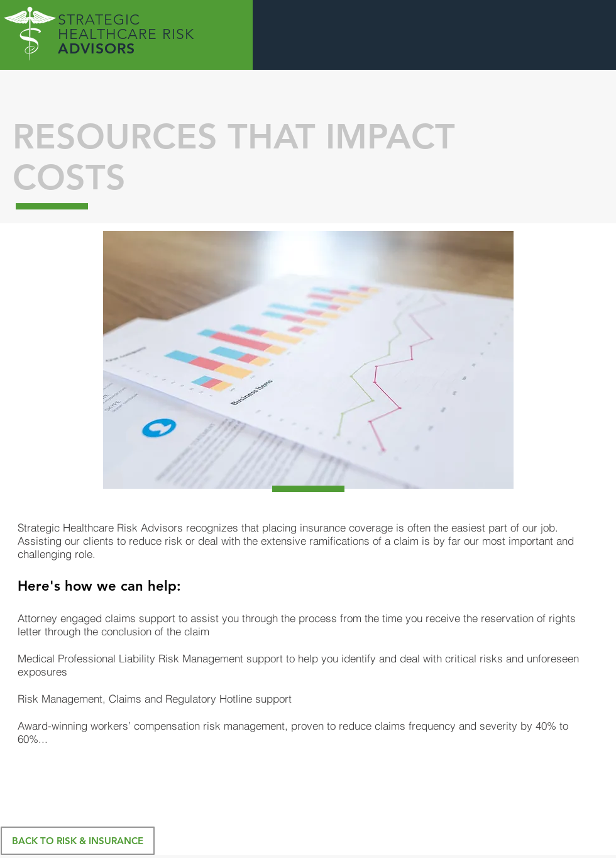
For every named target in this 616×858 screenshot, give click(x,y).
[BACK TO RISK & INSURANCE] (78, 841)
